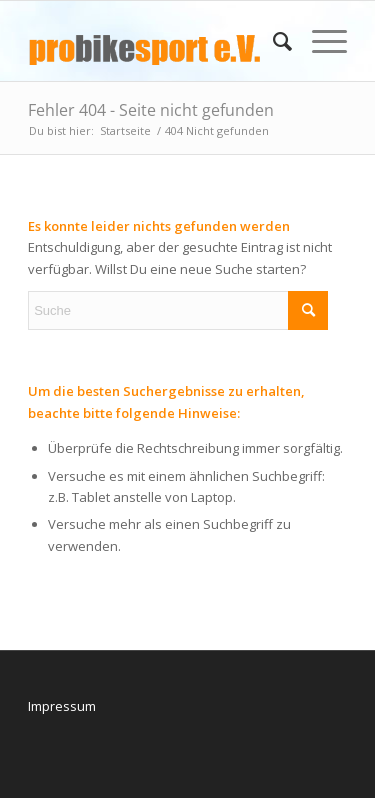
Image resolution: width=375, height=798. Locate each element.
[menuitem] (272, 41)
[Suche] (272, 41)
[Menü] (319, 41)
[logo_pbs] (155, 41)
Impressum (62, 706)
